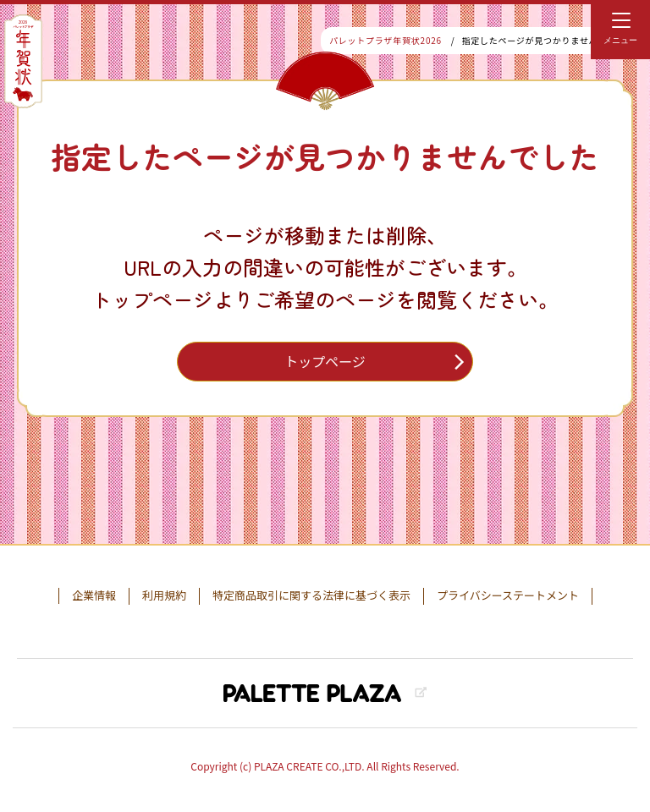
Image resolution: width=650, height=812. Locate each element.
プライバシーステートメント (508, 595)
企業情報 (94, 595)
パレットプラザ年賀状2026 (386, 40)
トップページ (325, 361)
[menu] (620, 30)
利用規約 (164, 595)
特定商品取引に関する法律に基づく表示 (311, 595)
